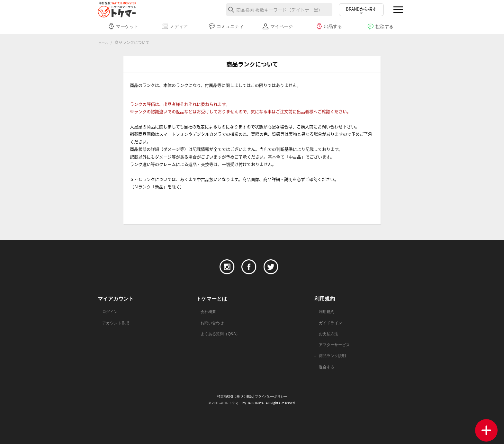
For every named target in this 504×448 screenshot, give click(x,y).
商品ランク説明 (333, 359)
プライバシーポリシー (273, 401)
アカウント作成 (117, 325)
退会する (327, 371)
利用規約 (327, 313)
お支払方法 (329, 336)
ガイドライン (331, 325)
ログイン (111, 313)
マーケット (123, 26)
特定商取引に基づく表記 (233, 401)
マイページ (278, 26)
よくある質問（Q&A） (222, 336)
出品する (329, 26)
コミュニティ (226, 26)
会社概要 (209, 313)
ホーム (104, 43)
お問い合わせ (213, 325)
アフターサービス (336, 348)
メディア (175, 26)
